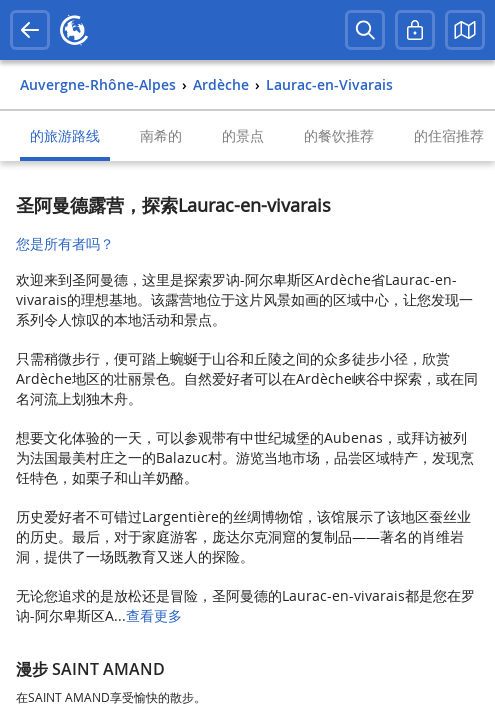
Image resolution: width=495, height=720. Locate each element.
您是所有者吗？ (65, 243)
